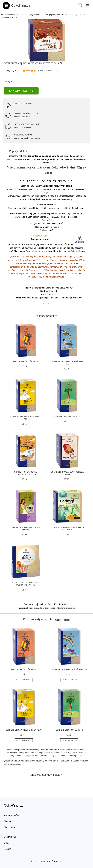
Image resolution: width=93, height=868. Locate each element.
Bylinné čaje (59, 15)
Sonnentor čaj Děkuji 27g (26, 361)
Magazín (8, 821)
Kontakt (7, 849)
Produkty (10, 15)
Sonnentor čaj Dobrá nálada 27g (69, 669)
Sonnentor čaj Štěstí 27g (67, 417)
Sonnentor (16, 761)
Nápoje (31, 15)
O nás (7, 843)
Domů (2, 15)
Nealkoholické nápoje (44, 15)
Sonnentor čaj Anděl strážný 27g (24, 730)
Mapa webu (9, 827)
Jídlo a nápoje (21, 15)
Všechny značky (11, 815)
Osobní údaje (10, 837)
